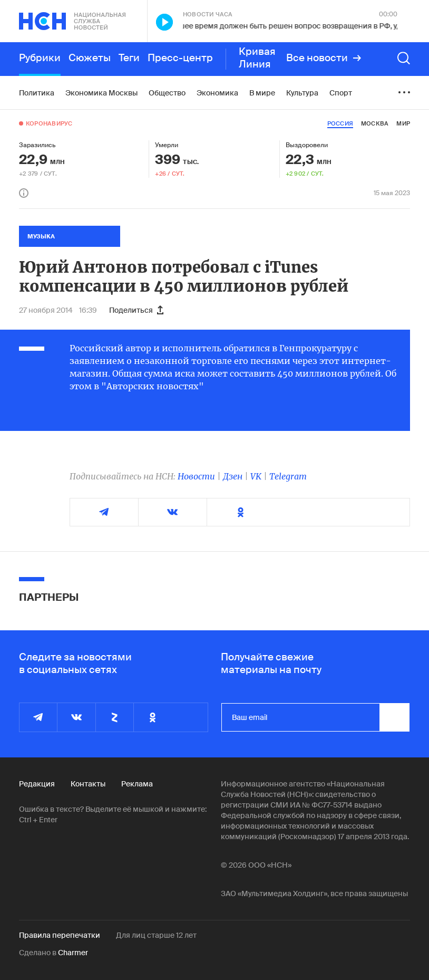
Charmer (73, 953)
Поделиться (136, 310)
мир (403, 123)
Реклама (137, 784)
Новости (196, 476)
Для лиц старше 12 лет (156, 935)
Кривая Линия (257, 58)
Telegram (288, 476)
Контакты (88, 784)
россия (340, 123)
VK (256, 476)
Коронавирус (49, 123)
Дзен (233, 476)
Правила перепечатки (60, 935)
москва (375, 123)
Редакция (37, 784)
